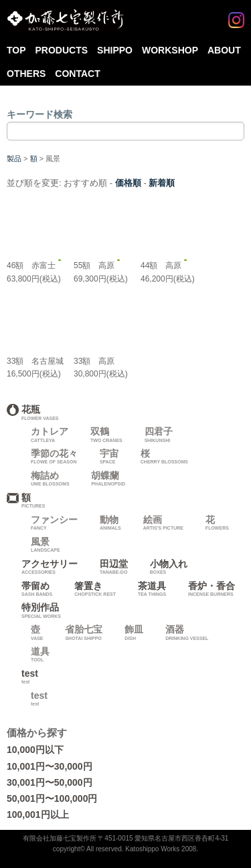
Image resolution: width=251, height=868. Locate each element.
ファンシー (47, 523)
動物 (103, 523)
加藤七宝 (65, 20)
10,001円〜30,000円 (50, 766)
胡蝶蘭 (101, 479)
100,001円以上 (38, 815)
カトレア (42, 435)
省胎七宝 (76, 633)
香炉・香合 (204, 589)
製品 (14, 158)
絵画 (156, 523)
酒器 (179, 633)
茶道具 (145, 589)
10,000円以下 (35, 750)
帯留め (29, 589)
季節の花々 (47, 457)
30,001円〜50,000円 (50, 782)
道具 (33, 655)
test (27, 677)
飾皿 (127, 633)
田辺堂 (106, 567)
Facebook (209, 15)
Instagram (236, 15)
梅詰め (43, 479)
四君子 (151, 435)
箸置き (88, 589)
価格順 (128, 183)
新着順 (162, 183)
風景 (38, 545)
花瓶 (123, 413)
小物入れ (161, 567)
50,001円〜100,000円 (52, 798)
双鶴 (99, 435)
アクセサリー (42, 567)
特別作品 (123, 611)
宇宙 (102, 457)
